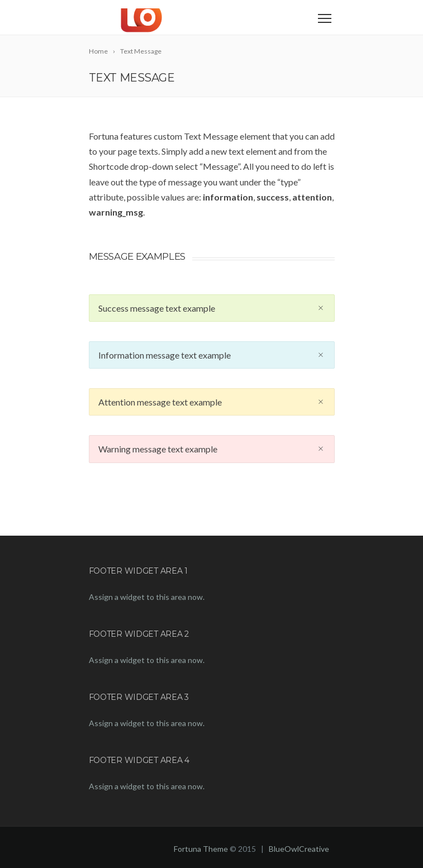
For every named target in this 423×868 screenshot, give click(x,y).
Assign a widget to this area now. (147, 597)
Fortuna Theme (201, 849)
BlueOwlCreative (299, 849)
